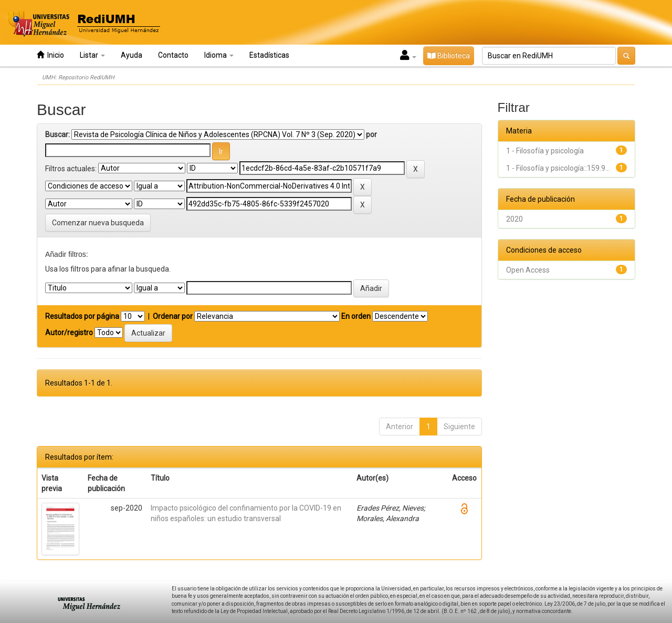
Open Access (528, 270)
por (371, 134)
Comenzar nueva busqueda (98, 223)
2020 (514, 219)
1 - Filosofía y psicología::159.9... (558, 168)
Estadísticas (269, 55)
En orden (356, 316)
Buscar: (57, 134)
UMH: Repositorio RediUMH (78, 77)
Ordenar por (173, 316)
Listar (92, 55)
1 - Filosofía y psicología (545, 151)
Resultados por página (82, 316)
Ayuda (132, 55)
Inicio (50, 55)
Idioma (219, 55)
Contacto (173, 55)
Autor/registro (69, 333)
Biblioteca (449, 56)
